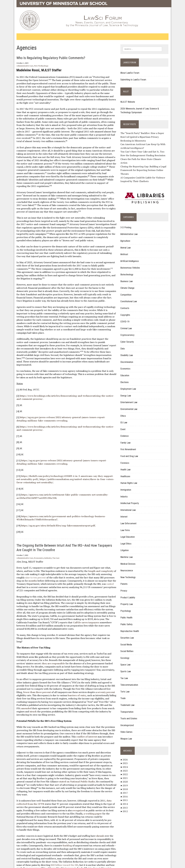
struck (87, 682)
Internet (126, 513)
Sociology (126, 655)
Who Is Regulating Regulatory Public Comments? (46, 58)
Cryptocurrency (129, 332)
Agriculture (127, 237)
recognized (68, 775)
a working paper (74, 778)
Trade (125, 695)
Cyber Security (129, 338)
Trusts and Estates (130, 715)
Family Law (127, 439)
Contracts (126, 305)
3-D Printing (127, 224)
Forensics (126, 459)
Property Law (128, 601)
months (106, 558)
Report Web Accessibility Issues (67, 852)
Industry (44, 538)
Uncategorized (129, 722)
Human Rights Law (130, 480)
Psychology (127, 607)
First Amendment (130, 446)
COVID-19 (126, 318)
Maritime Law (128, 554)
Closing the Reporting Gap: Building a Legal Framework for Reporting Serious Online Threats (145, 167)
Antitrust (126, 251)
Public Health (128, 614)
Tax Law (52, 538)
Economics (34, 538)
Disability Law (128, 352)
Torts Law (127, 688)
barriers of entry (52, 669)
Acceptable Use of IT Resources (38, 864)
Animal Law (127, 244)
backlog (59, 807)
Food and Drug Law (131, 453)
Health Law (127, 466)
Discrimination (128, 359)
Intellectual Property (131, 500)
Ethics (125, 412)
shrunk (96, 797)
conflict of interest (74, 708)
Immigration (127, 486)
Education (126, 372)
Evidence (126, 433)
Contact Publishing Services (36, 852)
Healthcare (127, 473)
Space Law (127, 661)
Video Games (128, 729)
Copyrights (127, 311)
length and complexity (89, 552)
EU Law (125, 419)
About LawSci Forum (131, 73)
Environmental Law (130, 406)
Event (125, 426)
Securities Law (129, 634)
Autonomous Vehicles (132, 264)
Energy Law (127, 392)
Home (18, 852)
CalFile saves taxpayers (39, 603)
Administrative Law (21, 66)
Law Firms (127, 527)
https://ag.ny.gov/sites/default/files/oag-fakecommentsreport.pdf (54, 506)
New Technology (37, 66)
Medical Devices (129, 560)
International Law (130, 507)
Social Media (128, 641)
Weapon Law (128, 735)
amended (87, 679)
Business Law (128, 278)
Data (124, 345)
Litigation (126, 547)
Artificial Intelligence (131, 258)
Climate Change (129, 285)
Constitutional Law (130, 298)
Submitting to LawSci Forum (135, 80)
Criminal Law (128, 325)
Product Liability (129, 594)
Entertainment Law (130, 399)
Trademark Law (129, 702)
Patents (126, 581)
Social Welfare (128, 648)
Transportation (128, 708)
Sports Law (127, 668)
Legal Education (129, 534)
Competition (127, 291)
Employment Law (130, 385)
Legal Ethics (127, 540)
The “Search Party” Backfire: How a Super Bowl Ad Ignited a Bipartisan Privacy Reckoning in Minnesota (147, 137)
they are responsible (31, 637)
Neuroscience (128, 567)
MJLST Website (129, 102)
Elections (126, 379)
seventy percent (76, 666)
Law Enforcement (130, 520)
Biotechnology (128, 271)
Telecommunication (131, 682)
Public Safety (128, 621)
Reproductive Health (131, 628)
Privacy (125, 587)
